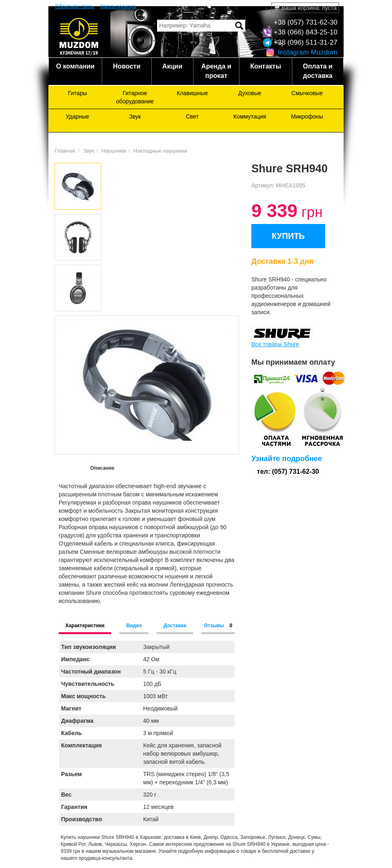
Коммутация (250, 116)
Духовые (250, 93)
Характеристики (85, 626)
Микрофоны (307, 116)
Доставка (175, 626)
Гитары (78, 93)
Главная (65, 151)
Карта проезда (118, 6)
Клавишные (192, 93)
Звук (135, 116)
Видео (134, 626)
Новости (126, 66)
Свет (192, 116)
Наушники (114, 151)
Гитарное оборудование (135, 97)
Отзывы (218, 626)
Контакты (266, 66)
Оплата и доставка (318, 71)
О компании (75, 66)
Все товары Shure (275, 344)
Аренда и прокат (216, 71)
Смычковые (307, 93)
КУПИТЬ (288, 236)
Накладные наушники (160, 151)
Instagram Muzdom (302, 52)
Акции (172, 66)
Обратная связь (75, 6)
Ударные (77, 116)
